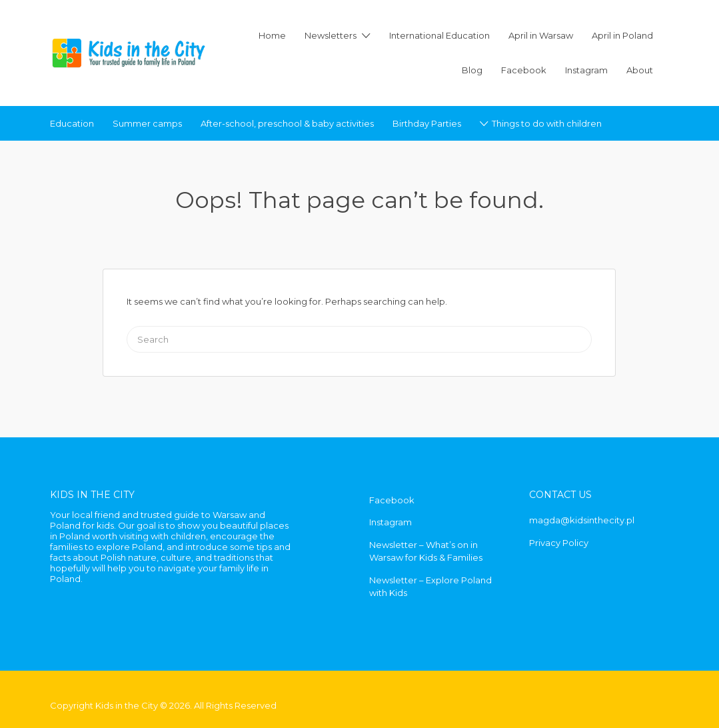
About (640, 70)
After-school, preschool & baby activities (287, 123)
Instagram (586, 70)
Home (272, 35)
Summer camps (147, 123)
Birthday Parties (427, 123)
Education (72, 123)
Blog (472, 70)
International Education (439, 35)
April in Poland (622, 35)
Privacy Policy (559, 543)
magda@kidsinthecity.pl (582, 520)
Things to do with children (547, 123)
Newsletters (331, 35)
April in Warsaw (541, 35)
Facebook (524, 70)
